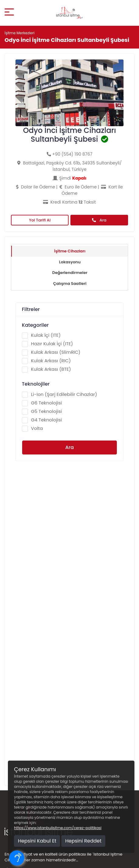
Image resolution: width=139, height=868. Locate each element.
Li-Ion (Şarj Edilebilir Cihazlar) (59, 394)
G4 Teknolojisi (42, 420)
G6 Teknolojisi (42, 403)
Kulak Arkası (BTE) (46, 369)
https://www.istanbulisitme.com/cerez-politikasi (58, 828)
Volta (32, 428)
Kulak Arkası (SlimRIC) (51, 352)
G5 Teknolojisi (42, 411)
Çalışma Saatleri (70, 284)
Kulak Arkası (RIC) (46, 361)
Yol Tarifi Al (40, 220)
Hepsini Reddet (83, 841)
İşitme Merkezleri (20, 33)
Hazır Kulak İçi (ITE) (47, 344)
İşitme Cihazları (70, 251)
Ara (99, 220)
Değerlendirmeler (70, 273)
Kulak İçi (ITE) (41, 335)
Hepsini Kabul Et (37, 841)
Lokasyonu (70, 262)
